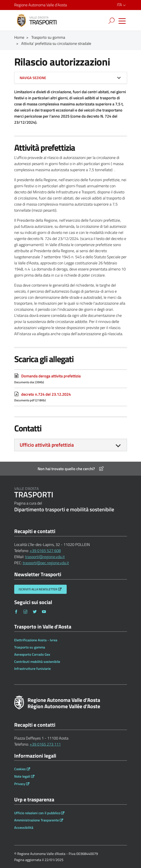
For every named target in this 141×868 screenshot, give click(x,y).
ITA (122, 5)
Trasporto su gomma (30, 647)
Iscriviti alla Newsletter (38, 589)
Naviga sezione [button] (33, 78)
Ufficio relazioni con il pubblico (37, 813)
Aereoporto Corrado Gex (32, 654)
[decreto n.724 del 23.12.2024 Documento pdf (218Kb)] (71, 397)
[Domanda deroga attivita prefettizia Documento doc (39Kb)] (71, 379)
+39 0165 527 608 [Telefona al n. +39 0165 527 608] (45, 551)
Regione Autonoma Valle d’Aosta (41, 5)
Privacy (20, 784)
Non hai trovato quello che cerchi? (71, 469)
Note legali (22, 776)
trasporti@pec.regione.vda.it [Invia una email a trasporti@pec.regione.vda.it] (46, 563)
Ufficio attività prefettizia (47, 445)
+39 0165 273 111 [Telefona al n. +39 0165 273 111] (45, 744)
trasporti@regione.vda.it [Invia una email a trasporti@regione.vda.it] (45, 557)
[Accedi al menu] (122, 21)
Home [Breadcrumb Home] (19, 37)
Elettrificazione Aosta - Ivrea (36, 640)
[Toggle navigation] (112, 21)
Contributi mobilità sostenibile (37, 662)
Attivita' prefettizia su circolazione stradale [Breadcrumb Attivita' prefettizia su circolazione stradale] (56, 43)
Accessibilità (24, 827)
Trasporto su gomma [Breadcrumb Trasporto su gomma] (48, 37)
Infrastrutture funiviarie (32, 669)
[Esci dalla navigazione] (95, 19)
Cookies (20, 769)
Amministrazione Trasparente (37, 820)
